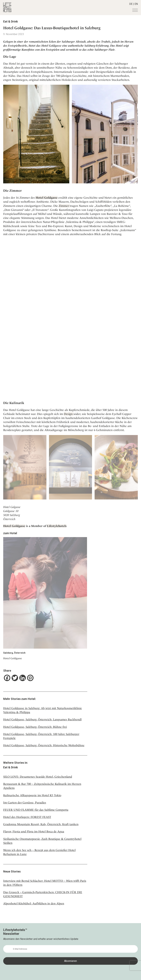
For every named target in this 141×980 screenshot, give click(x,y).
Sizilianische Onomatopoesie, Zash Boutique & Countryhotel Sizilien (42, 841)
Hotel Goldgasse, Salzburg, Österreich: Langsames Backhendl (42, 719)
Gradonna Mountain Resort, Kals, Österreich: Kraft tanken (41, 824)
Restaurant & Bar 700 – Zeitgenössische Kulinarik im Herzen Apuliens (42, 786)
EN (136, 4)
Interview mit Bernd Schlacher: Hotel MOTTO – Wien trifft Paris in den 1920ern (45, 883)
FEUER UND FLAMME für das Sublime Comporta (36, 810)
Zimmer (64, 206)
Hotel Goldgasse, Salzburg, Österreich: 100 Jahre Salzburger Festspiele (41, 736)
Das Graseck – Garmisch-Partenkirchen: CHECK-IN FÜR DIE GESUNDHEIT (43, 894)
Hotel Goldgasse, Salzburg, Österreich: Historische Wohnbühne (44, 745)
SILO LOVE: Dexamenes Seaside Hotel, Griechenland (38, 777)
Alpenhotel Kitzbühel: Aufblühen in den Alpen (34, 903)
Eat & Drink (11, 21)
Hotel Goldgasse (47, 198)
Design (69, 414)
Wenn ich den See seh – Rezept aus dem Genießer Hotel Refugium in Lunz (39, 852)
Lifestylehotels (57, 526)
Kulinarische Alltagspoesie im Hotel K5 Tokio (32, 795)
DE (131, 4)
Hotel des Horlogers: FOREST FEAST (27, 817)
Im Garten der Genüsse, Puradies (25, 802)
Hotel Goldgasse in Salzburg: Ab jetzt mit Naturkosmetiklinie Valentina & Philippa (43, 710)
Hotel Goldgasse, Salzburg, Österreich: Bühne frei (35, 727)
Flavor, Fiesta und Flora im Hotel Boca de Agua (34, 831)
